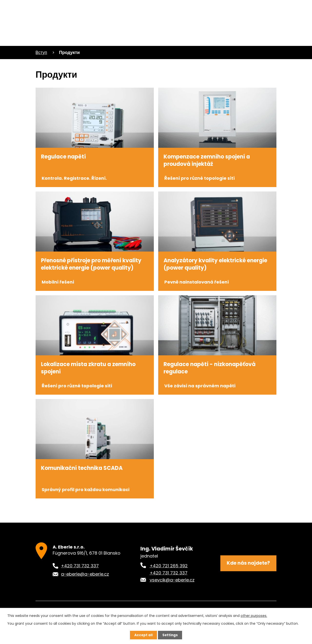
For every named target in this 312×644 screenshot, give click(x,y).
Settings (170, 635)
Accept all (143, 635)
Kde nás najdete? (248, 580)
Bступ (41, 52)
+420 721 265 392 (169, 582)
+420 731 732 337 (169, 589)
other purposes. (254, 615)
